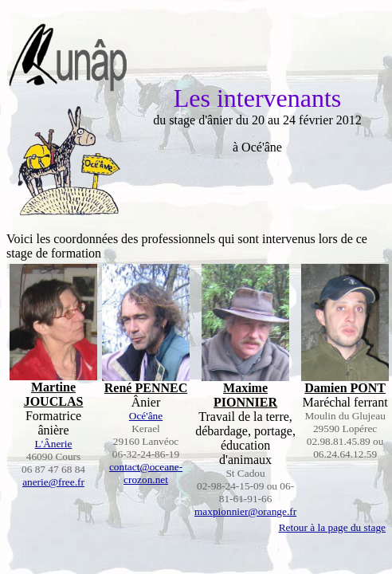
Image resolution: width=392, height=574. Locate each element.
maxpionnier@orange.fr (245, 511)
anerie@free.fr (53, 482)
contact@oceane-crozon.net (146, 473)
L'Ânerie (54, 444)
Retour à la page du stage (332, 527)
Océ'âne (146, 416)
